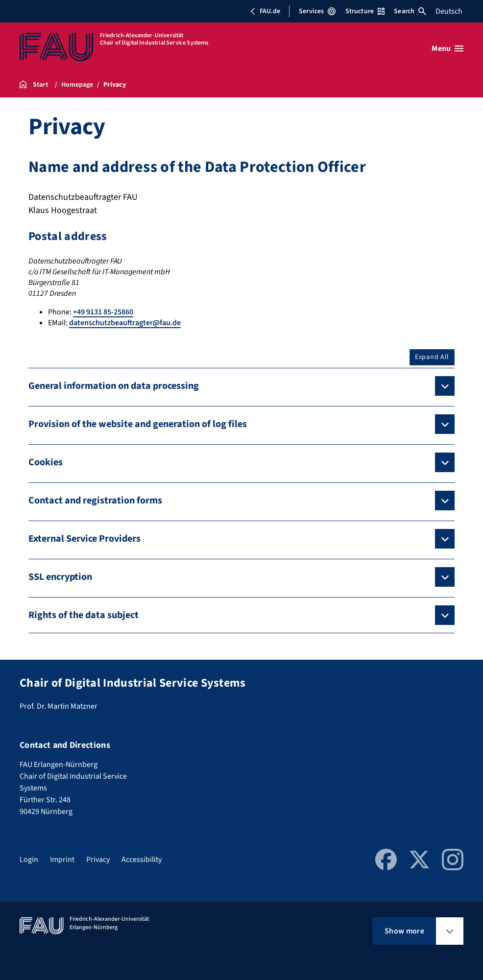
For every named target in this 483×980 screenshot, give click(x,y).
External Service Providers (85, 539)
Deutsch (449, 11)
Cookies (46, 462)
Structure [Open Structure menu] (365, 11)
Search (410, 11)
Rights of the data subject (84, 615)
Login (29, 860)
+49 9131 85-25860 (103, 312)
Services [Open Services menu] (317, 11)
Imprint (62, 860)
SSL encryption (60, 577)
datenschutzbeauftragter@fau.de (125, 323)
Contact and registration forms (95, 501)
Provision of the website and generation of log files (138, 424)
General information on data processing (114, 386)
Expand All (432, 357)
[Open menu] (447, 48)
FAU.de (265, 11)
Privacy (98, 860)
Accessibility (142, 860)
